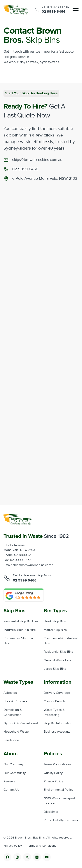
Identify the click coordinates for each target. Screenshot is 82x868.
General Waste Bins (57, 660)
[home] (16, 10)
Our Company (13, 764)
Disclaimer (51, 812)
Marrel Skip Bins (55, 630)
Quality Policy (53, 773)
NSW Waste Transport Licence (59, 801)
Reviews (9, 781)
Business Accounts (57, 732)
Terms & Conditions (58, 764)
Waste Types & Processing (54, 712)
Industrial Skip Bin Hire (20, 630)
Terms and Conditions (42, 846)
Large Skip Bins (55, 669)
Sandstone (11, 740)
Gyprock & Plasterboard (21, 723)
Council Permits (55, 701)
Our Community (15, 773)
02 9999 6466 (54, 12)
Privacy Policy (53, 781)
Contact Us (11, 790)
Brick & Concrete (15, 701)
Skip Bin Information (58, 723)
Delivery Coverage (57, 693)
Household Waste (16, 732)
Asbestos (10, 693)
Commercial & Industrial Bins (61, 641)
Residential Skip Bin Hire (21, 621)
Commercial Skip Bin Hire (18, 641)
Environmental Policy (58, 790)
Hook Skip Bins (55, 621)
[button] (76, 9)
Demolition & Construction (13, 712)
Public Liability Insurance (61, 820)
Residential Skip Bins (58, 652)
